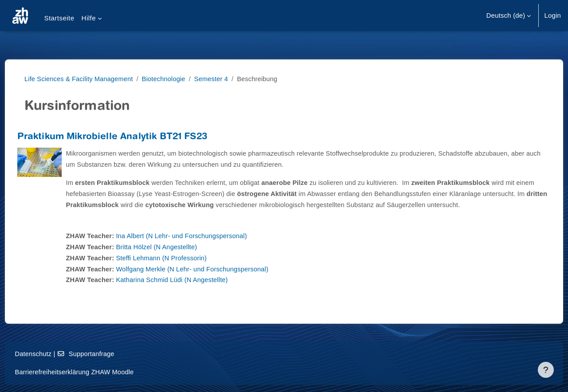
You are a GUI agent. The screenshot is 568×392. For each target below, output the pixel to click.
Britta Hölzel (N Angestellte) (176, 258)
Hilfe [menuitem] (89, 18)
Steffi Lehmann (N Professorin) (181, 269)
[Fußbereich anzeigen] (546, 370)
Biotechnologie (175, 79)
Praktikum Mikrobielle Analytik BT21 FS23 (129, 137)
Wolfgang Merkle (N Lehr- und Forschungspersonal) (212, 280)
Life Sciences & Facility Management (87, 79)
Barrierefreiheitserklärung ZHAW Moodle (93, 372)
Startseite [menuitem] (59, 18)
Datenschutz (50, 354)
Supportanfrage (104, 354)
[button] (509, 16)
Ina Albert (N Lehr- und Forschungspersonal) (201, 247)
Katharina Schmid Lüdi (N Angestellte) (191, 291)
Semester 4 (223, 79)
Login (552, 15)
